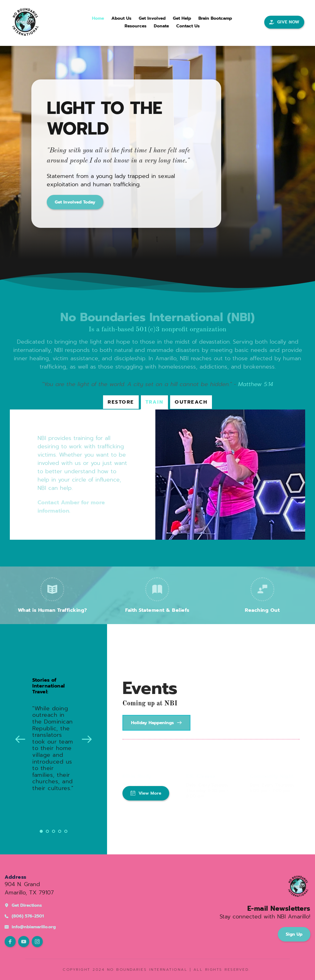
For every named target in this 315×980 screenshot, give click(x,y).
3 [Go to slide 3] (54, 831)
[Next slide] (87, 739)
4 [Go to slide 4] (60, 831)
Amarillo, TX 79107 (29, 893)
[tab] (121, 402)
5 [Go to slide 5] (66, 831)
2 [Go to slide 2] (47, 831)
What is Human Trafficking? (52, 610)
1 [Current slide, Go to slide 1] (41, 831)
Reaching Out (262, 610)
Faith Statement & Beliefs (157, 610)
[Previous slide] (20, 739)
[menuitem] (98, 18)
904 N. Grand (22, 884)
